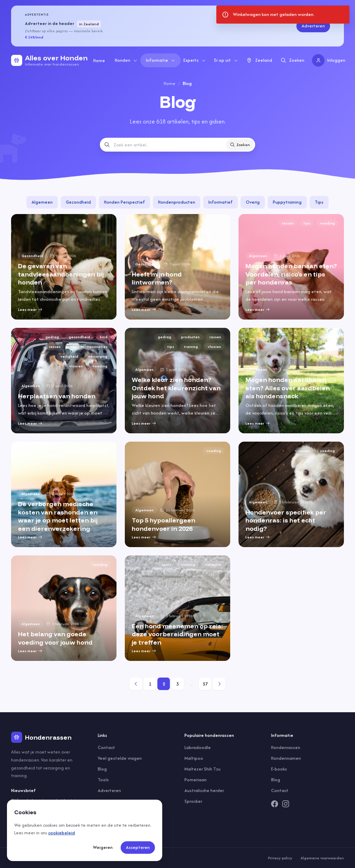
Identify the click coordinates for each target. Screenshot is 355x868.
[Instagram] (286, 804)
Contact (106, 747)
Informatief (220, 202)
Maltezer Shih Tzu (202, 769)
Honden (126, 60)
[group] (64, 267)
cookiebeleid (62, 833)
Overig (253, 202)
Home (99, 61)
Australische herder (204, 790)
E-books (279, 769)
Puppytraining (287, 202)
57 (205, 684)
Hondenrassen (286, 747)
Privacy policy (280, 858)
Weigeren (103, 847)
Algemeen (42, 202)
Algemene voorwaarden (322, 858)
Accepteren (138, 847)
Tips (319, 202)
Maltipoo (194, 758)
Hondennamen (286, 758)
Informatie (161, 60)
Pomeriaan (196, 780)
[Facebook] (275, 804)
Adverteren (313, 26)
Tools (103, 780)
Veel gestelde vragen (120, 758)
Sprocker (193, 801)
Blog (102, 769)
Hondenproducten (177, 202)
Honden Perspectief (124, 202)
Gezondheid (78, 202)
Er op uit (226, 60)
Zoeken (240, 145)
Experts (195, 60)
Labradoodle (198, 747)
